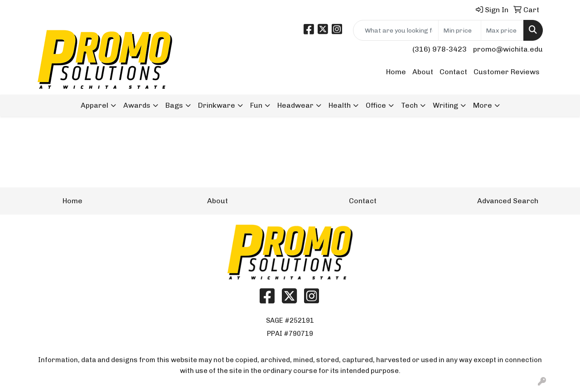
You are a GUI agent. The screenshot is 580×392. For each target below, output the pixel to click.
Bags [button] (174, 105)
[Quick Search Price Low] (460, 30)
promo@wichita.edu (508, 49)
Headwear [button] (295, 105)
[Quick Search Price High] (502, 30)
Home (396, 72)
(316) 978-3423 (440, 49)
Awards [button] (137, 105)
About (423, 72)
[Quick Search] (396, 30)
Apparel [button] (94, 105)
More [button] (483, 105)
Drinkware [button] (217, 105)
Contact (453, 72)
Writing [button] (445, 105)
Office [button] (376, 105)
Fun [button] (256, 105)
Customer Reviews (507, 72)
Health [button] (340, 105)
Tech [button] (409, 105)
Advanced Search (508, 201)
